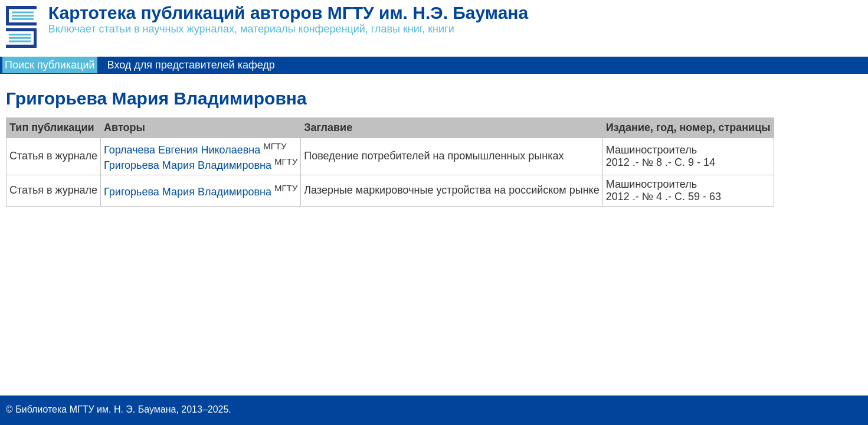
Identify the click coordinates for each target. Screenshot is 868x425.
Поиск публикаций (50, 65)
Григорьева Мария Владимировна (188, 165)
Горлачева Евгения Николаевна (182, 150)
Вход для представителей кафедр (191, 65)
